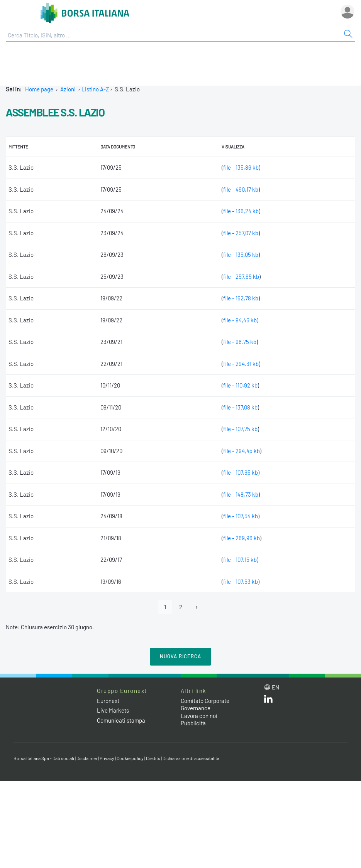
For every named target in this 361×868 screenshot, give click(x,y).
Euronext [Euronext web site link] (108, 701)
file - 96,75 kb (240, 342)
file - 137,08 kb (240, 407)
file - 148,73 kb (241, 494)
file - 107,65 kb (241, 472)
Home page (39, 89)
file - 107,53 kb (241, 581)
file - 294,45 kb (242, 451)
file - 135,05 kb (241, 255)
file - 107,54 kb (241, 516)
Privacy (107, 758)
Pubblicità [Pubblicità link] (193, 723)
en (275, 687)
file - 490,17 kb (241, 189)
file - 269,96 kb (242, 538)
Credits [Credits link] (153, 758)
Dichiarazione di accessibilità (191, 758)
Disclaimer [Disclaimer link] (87, 758)
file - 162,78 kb (241, 298)
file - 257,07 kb (241, 233)
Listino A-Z (95, 89)
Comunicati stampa (121, 720)
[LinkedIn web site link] (268, 701)
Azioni (68, 89)
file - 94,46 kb (240, 320)
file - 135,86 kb (241, 167)
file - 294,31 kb (241, 364)
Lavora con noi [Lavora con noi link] (199, 716)
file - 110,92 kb (240, 385)
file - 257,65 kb (241, 276)
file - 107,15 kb (240, 560)
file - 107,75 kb (240, 429)
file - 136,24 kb (241, 211)
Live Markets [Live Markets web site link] (113, 710)
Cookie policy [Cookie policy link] (130, 758)
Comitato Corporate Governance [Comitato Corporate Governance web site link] (205, 705)
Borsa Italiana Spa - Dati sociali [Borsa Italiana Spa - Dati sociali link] (44, 758)
